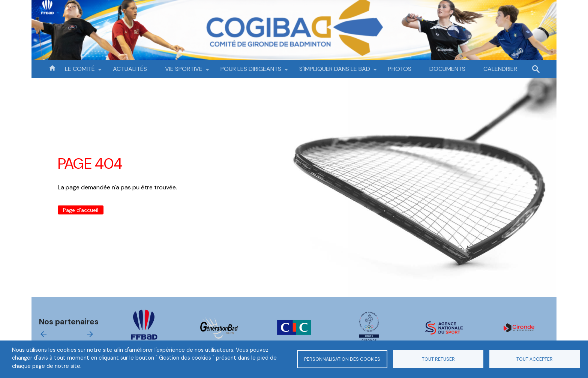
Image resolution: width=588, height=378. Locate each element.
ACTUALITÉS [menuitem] (130, 69)
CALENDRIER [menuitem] (500, 69)
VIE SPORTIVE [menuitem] (184, 71)
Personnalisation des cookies (342, 359)
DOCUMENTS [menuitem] (447, 69)
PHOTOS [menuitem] (400, 69)
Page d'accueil (81, 210)
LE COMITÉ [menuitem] (80, 71)
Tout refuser (438, 359)
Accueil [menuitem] (52, 67)
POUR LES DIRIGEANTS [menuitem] (251, 71)
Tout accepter (535, 359)
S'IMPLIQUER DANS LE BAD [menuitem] (335, 71)
